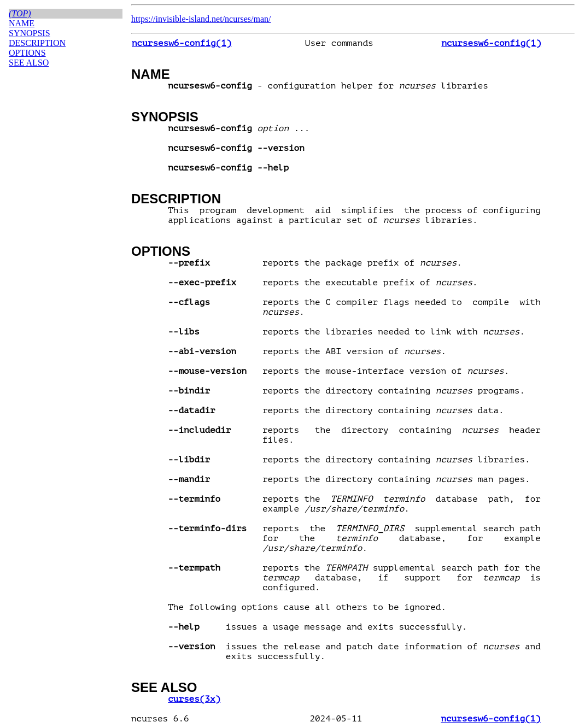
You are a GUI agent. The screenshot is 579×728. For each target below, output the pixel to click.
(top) (20, 13)
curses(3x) (194, 699)
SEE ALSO (164, 687)
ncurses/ (239, 19)
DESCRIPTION (176, 199)
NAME (151, 74)
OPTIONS (161, 251)
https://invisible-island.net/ (178, 19)
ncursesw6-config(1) (182, 43)
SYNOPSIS (165, 117)
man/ (262, 19)
